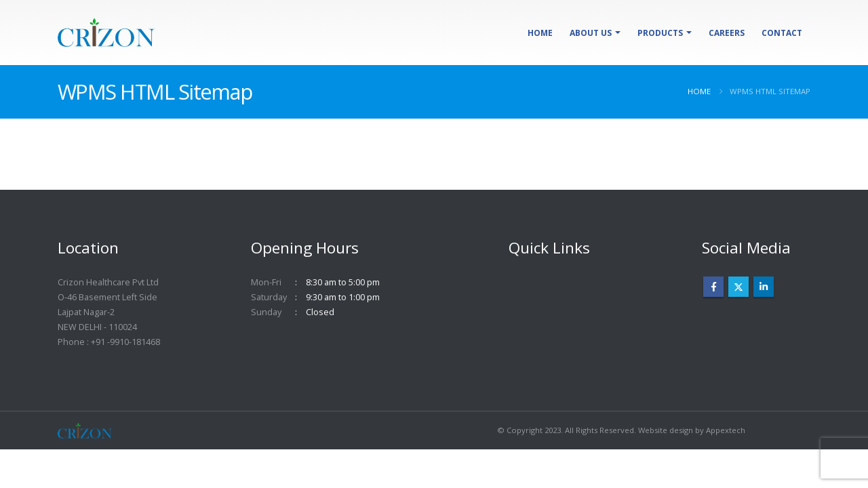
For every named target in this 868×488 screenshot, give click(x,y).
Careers (727, 33)
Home (540, 33)
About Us (591, 33)
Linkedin (764, 287)
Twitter (738, 287)
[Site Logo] (106, 33)
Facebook (713, 287)
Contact (782, 33)
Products (660, 33)
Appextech (726, 430)
